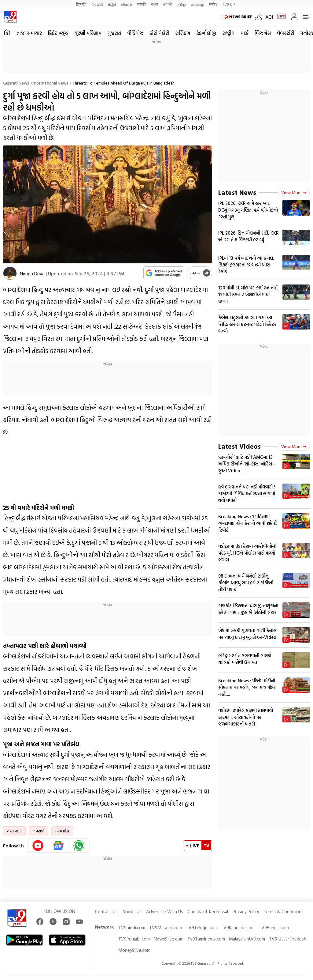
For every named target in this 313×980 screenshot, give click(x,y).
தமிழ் (182, 4)
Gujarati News (16, 83)
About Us (132, 912)
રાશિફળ (183, 33)
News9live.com (169, 939)
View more (294, 192)
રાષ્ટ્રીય (228, 33)
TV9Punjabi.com (134, 939)
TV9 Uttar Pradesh (288, 939)
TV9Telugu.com (201, 927)
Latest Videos (239, 446)
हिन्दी (81, 4)
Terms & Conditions (284, 912)
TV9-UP (228, 4)
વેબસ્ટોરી (285, 33)
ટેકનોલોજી (206, 33)
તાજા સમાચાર (29, 33)
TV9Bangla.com (274, 927)
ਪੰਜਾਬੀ (168, 4)
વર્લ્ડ (245, 33)
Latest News (237, 192)
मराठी (142, 4)
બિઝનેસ (263, 33)
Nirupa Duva (32, 273)
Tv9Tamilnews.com (206, 939)
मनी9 (213, 4)
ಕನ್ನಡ (112, 4)
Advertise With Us (165, 912)
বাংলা (155, 4)
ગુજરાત (114, 33)
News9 (97, 4)
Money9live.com (134, 950)
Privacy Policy (246, 912)
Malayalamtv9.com (247, 939)
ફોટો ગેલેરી (159, 33)
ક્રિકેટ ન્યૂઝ (58, 33)
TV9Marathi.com (166, 927)
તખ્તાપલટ (14, 831)
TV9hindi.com (132, 927)
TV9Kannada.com (238, 927)
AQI (269, 17)
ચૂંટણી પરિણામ (88, 33)
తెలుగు (127, 4)
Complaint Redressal (208, 912)
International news (51, 83)
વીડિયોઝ (135, 33)
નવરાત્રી (39, 831)
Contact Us (106, 912)
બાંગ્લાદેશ (62, 831)
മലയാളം (198, 4)
